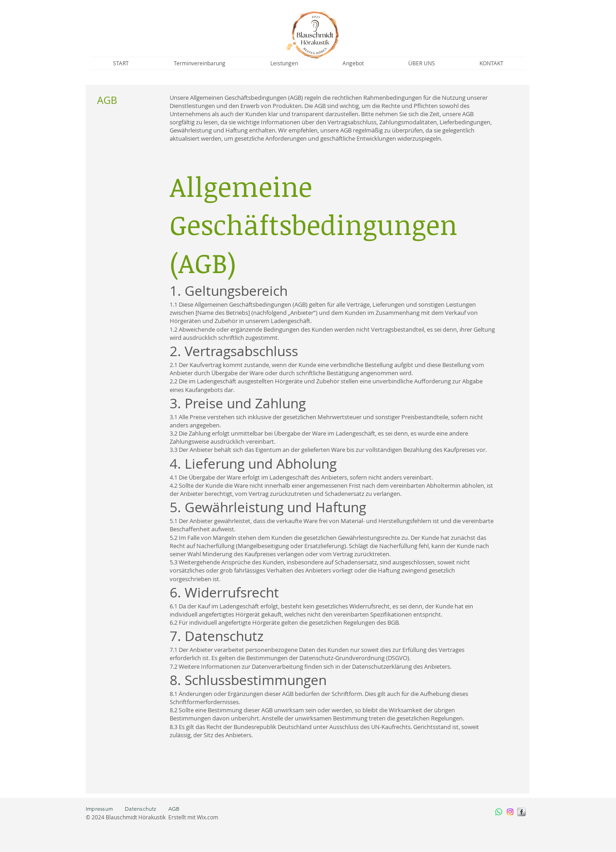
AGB (174, 809)
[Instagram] (510, 812)
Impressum (105, 809)
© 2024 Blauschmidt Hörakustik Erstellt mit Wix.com (152, 817)
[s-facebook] (521, 812)
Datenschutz (141, 809)
